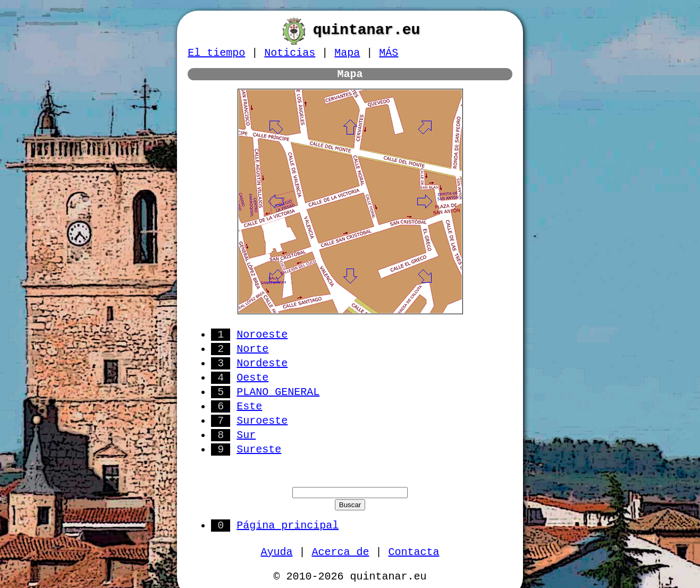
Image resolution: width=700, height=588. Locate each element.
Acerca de (340, 552)
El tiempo (216, 53)
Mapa (347, 53)
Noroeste (262, 335)
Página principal (288, 526)
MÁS (389, 53)
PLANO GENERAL (278, 392)
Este (249, 406)
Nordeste (262, 363)
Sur (246, 435)
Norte (252, 349)
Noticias (290, 53)
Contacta (414, 552)
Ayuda (276, 552)
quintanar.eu (367, 30)
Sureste (259, 450)
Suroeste (262, 421)
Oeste (252, 378)
